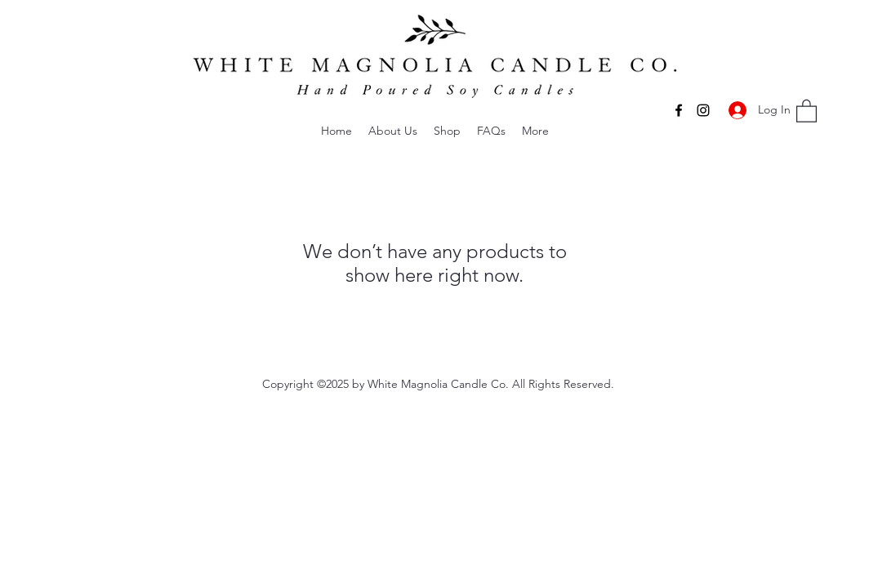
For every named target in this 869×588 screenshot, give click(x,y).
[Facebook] (679, 110)
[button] (393, 131)
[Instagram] (703, 110)
